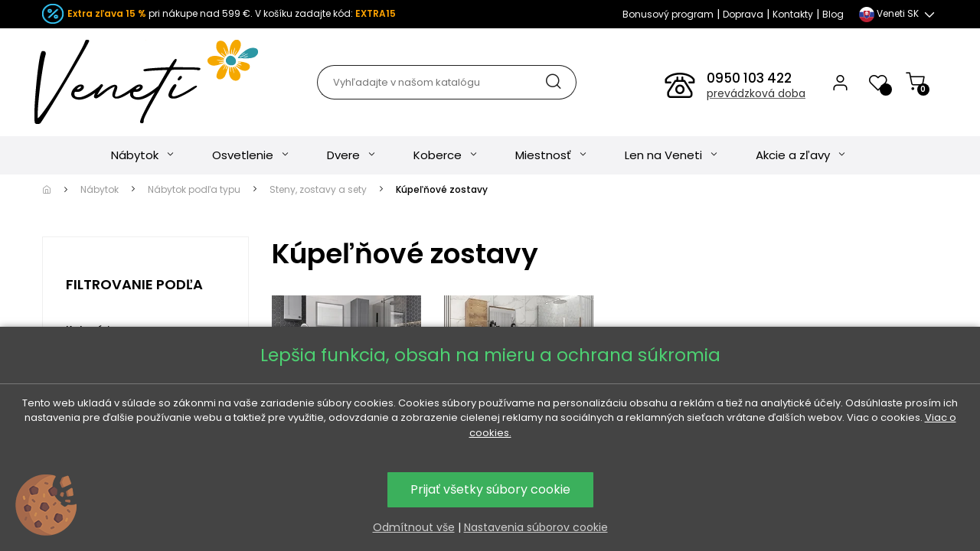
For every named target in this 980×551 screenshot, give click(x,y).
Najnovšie (615, 509)
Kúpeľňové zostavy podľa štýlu (345, 426)
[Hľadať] (446, 82)
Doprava (743, 14)
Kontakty (793, 14)
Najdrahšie (520, 509)
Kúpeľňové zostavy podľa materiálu (517, 426)
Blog (833, 14)
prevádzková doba (756, 93)
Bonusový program (668, 14)
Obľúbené (318, 509)
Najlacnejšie (419, 509)
